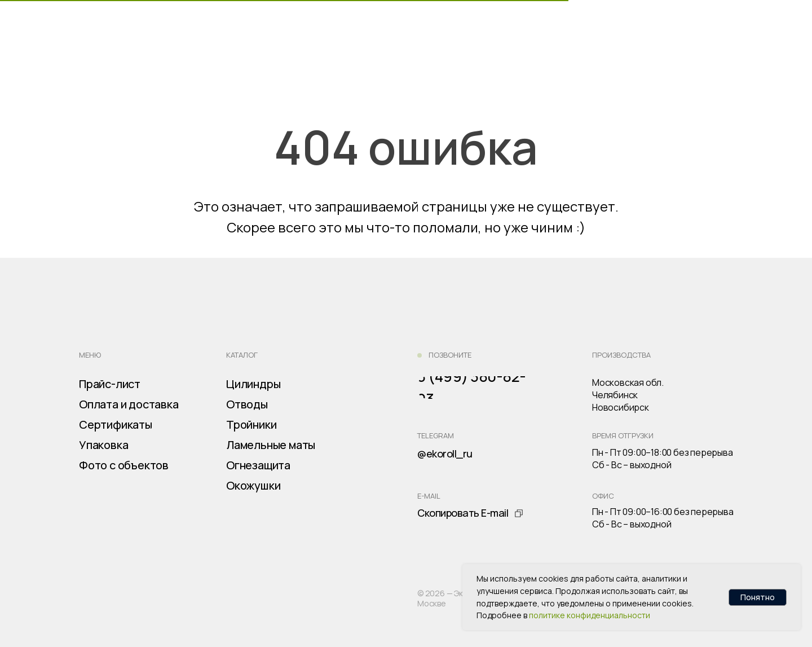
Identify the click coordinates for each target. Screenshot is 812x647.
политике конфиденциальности (590, 615)
